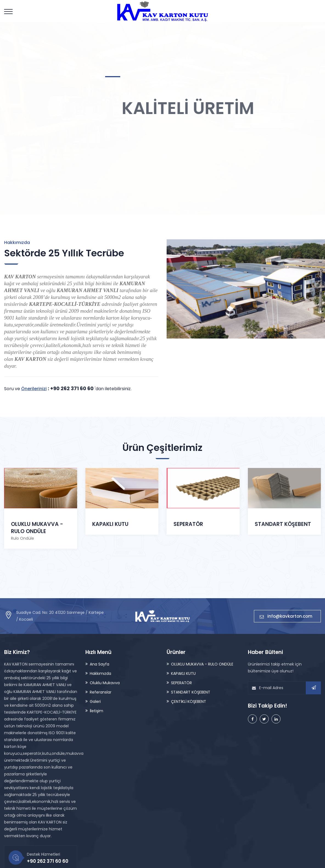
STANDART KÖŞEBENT (283, 491)
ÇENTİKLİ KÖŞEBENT (189, 701)
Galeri (95, 701)
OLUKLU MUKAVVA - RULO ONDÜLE (37, 528)
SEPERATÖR (188, 524)
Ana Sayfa (100, 664)
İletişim (96, 711)
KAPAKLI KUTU (110, 524)
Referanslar (101, 692)
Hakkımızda (100, 673)
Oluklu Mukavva (105, 683)
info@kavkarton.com (287, 616)
